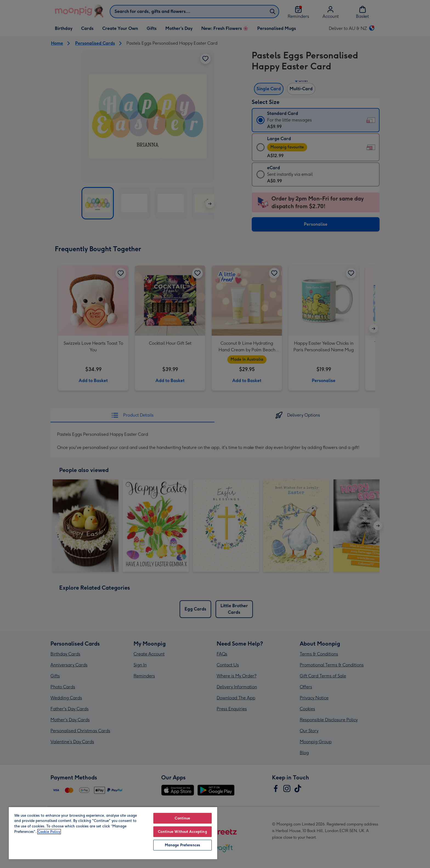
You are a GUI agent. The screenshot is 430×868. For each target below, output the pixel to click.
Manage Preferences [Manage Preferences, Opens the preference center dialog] (183, 845)
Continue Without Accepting (182, 832)
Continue (182, 818)
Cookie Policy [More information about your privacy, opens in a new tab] (49, 832)
